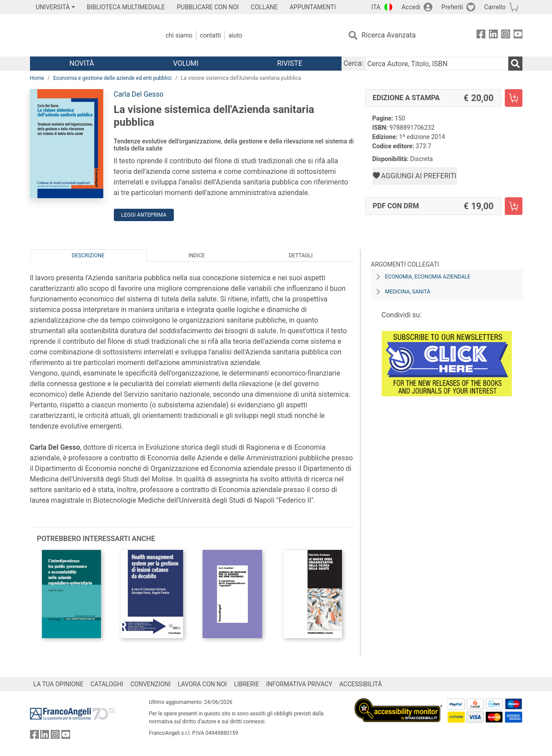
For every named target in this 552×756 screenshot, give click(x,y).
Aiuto (235, 35)
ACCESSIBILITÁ (360, 684)
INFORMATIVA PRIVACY (299, 684)
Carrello (495, 7)
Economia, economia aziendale (428, 277)
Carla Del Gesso (139, 94)
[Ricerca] (515, 64)
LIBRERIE (246, 684)
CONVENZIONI (150, 684)
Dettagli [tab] (300, 256)
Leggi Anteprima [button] (144, 215)
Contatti (210, 35)
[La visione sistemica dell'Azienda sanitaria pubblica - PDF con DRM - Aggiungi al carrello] (514, 206)
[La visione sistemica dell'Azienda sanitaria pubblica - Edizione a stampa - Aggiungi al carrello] (514, 98)
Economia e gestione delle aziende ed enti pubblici (113, 78)
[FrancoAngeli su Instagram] (506, 36)
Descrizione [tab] (88, 256)
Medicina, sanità (408, 292)
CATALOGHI (107, 684)
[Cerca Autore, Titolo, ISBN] (437, 64)
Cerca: (353, 63)
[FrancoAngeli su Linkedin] (493, 36)
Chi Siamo (179, 35)
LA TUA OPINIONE (59, 684)
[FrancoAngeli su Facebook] (481, 36)
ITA (376, 7)
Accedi (411, 7)
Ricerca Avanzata (389, 35)
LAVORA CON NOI (203, 684)
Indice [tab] (197, 256)
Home (37, 78)
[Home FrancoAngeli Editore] (88, 35)
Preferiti (452, 7)
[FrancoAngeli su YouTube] (518, 36)
